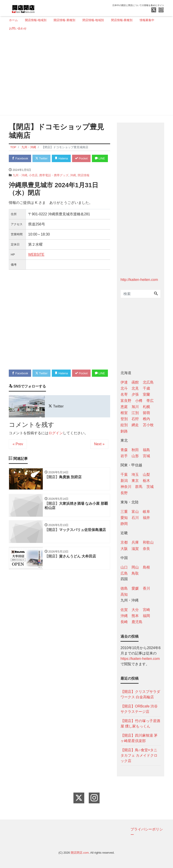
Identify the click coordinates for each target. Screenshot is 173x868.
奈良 (146, 549)
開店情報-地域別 (36, 20)
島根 (146, 567)
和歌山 (148, 542)
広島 (124, 573)
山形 (135, 456)
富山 (135, 512)
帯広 (150, 401)
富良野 (126, 401)
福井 (146, 518)
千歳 (146, 388)
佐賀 (124, 610)
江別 (135, 413)
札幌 (146, 407)
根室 (124, 413)
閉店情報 (84, 184)
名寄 (124, 394)
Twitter (42, 158)
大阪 (124, 549)
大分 (135, 610)
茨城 (150, 487)
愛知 (124, 518)
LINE (17, 167)
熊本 (135, 616)
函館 (135, 382)
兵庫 (135, 542)
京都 (124, 542)
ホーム (13, 20)
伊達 (124, 382)
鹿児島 (137, 622)
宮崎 (146, 610)
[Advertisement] (85, 75)
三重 (124, 512)
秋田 (135, 450)
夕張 (135, 394)
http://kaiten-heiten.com (139, 280)
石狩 (135, 419)
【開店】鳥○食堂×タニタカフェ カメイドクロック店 (139, 755)
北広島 (148, 382)
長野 (124, 493)
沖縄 (73, 184)
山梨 (146, 475)
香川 (146, 588)
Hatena (62, 158)
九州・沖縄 (20, 184)
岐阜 (146, 512)
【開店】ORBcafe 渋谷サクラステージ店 (139, 709)
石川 (135, 518)
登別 (124, 419)
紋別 (124, 425)
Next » (99, 462)
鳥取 (135, 573)
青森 (124, 450)
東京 (135, 481)
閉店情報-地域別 (93, 20)
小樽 (139, 401)
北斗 (124, 388)
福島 (146, 450)
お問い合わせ (18, 28)
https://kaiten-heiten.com (140, 659)
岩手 (124, 456)
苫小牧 (148, 425)
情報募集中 (147, 20)
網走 (135, 425)
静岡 (124, 524)
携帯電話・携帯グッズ (54, 184)
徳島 (124, 588)
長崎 (124, 622)
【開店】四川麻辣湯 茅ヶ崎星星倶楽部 (139, 738)
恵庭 (124, 407)
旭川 (135, 407)
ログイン (56, 451)
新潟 (124, 481)
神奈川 (126, 487)
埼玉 (135, 475)
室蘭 (146, 394)
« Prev (18, 462)
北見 (135, 388)
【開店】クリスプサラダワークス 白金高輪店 (140, 694)
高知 (124, 594)
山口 (124, 567)
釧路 (124, 431)
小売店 (33, 184)
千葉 (124, 475)
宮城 (146, 456)
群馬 (139, 487)
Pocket (82, 158)
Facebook (20, 158)
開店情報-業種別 (64, 20)
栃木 (146, 481)
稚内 (146, 419)
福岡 (146, 616)
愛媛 (135, 588)
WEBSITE (36, 263)
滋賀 (135, 549)
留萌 (146, 413)
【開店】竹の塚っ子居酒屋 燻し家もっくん (140, 724)
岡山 (135, 567)
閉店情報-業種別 (122, 20)
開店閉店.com (80, 853)
